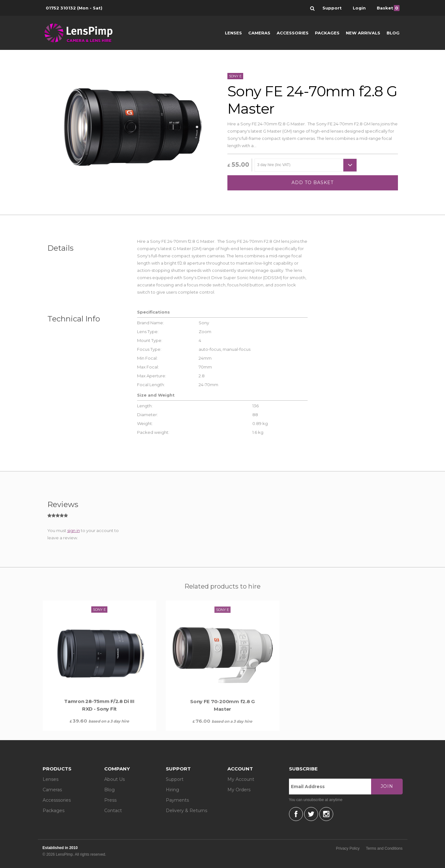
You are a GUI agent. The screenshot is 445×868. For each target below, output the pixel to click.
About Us (114, 779)
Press (110, 800)
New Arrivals (363, 33)
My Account (241, 779)
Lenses (233, 33)
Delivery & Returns (186, 811)
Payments (177, 800)
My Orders (239, 790)
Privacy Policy (348, 848)
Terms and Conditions (384, 848)
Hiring (172, 790)
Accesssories (57, 800)
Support (175, 779)
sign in (74, 530)
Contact (113, 811)
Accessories (293, 33)
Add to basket (313, 183)
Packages (327, 33)
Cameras (259, 33)
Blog (393, 33)
